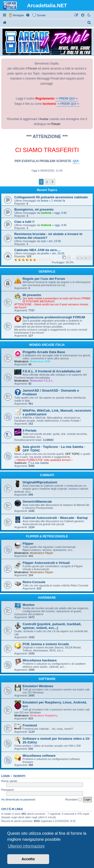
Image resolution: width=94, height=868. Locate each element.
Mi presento (32, 295)
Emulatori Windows (38, 686)
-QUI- (76, 161)
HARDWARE (47, 598)
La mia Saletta (38, 463)
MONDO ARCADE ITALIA (47, 345)
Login (5, 776)
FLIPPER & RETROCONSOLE (47, 536)
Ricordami (73, 800)
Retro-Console (34, 582)
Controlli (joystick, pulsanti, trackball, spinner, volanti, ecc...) (52, 626)
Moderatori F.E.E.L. (42, 381)
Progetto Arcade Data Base (44, 352)
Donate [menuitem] (41, 15)
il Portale (30, 430)
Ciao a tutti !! (24, 222)
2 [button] (47, 182)
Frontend (30, 725)
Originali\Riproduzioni (40, 482)
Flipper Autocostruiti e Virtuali (46, 563)
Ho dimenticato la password (18, 799)
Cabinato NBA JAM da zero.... (37, 250)
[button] (53, 182)
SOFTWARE (47, 679)
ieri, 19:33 (58, 253)
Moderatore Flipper (41, 553)
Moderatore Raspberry (44, 715)
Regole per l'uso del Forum (44, 279)
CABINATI (47, 475)
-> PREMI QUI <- (67, 99)
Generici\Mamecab (37, 502)
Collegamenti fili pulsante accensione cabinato (51, 197)
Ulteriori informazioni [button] (26, 846)
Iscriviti (19, 776)
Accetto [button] (28, 859)
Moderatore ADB (40, 361)
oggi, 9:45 (60, 225)
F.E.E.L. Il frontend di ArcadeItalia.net (52, 371)
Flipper (28, 544)
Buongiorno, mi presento (34, 209)
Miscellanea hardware (40, 660)
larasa (45, 201)
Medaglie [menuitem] (18, 15)
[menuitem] (28, 15)
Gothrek (46, 213)
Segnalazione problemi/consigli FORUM (54, 317)
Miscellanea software (39, 756)
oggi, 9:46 (60, 213)
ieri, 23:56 (55, 241)
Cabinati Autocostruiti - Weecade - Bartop (55, 518)
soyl (43, 241)
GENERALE (47, 272)
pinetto (45, 253)
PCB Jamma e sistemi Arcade (46, 644)
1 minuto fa (58, 201)
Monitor (29, 605)
